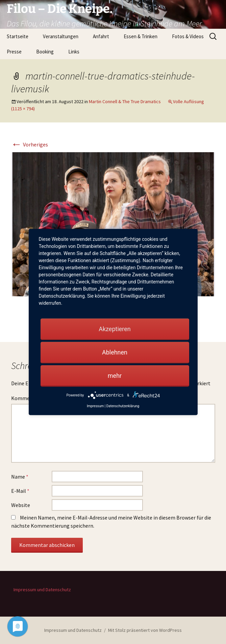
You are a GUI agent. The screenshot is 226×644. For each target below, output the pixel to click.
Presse (14, 52)
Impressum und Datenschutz (42, 590)
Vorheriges (30, 144)
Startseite (18, 36)
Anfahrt (101, 36)
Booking (45, 52)
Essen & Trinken (141, 36)
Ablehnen (115, 352)
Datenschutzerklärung (123, 406)
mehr (115, 376)
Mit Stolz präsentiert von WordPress (145, 630)
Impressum (95, 406)
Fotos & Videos (188, 36)
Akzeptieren (115, 329)
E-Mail (20, 491)
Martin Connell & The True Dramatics (125, 101)
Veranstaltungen (61, 36)
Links (74, 52)
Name (20, 477)
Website (21, 505)
